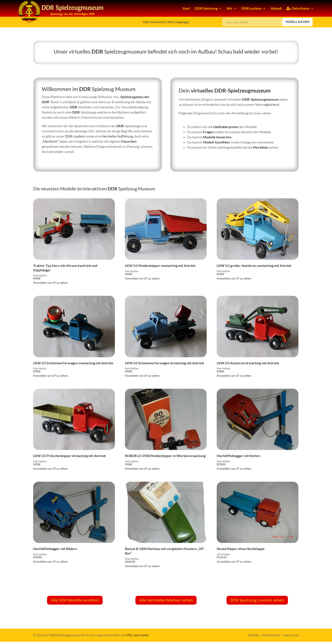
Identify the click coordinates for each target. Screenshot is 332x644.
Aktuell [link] (276, 8)
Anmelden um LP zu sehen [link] (50, 283)
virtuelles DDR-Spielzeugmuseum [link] (231, 90)
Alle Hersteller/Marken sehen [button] (166, 600)
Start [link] (186, 8)
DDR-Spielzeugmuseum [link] (260, 99)
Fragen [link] (208, 132)
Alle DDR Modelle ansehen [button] (75, 600)
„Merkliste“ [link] (50, 141)
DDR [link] (97, 51)
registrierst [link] (271, 104)
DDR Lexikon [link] (252, 8)
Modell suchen (298, 22)
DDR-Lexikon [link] (75, 136)
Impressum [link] (291, 635)
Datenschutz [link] (271, 635)
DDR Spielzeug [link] (206, 8)
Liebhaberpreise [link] (226, 127)
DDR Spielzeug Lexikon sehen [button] (257, 600)
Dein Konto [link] (298, 8)
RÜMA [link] (221, 464)
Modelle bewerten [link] (217, 137)
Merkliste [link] (261, 147)
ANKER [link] (130, 562)
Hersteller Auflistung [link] (117, 136)
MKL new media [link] (137, 635)
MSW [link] (37, 278)
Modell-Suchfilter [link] (217, 142)
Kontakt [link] (253, 635)
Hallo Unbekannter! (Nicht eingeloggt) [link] (166, 22)
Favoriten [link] (129, 141)
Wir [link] (230, 8)
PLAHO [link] (222, 557)
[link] (74, 236)
